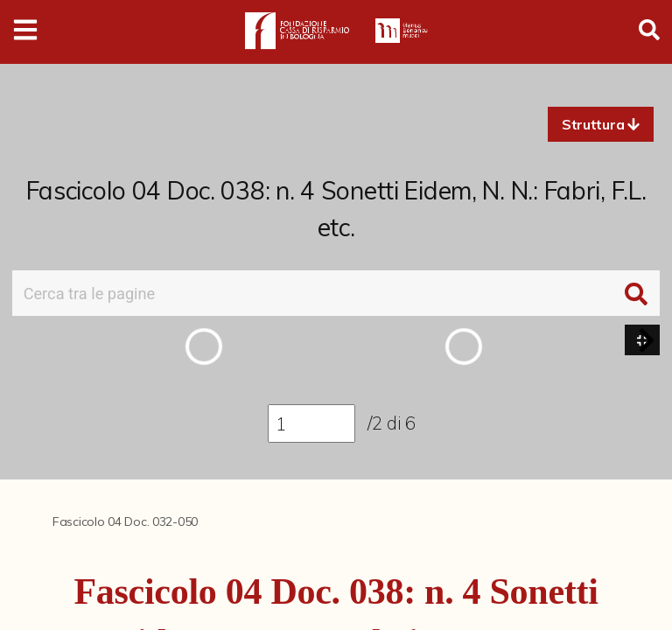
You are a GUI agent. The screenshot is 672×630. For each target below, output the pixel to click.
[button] (601, 124)
